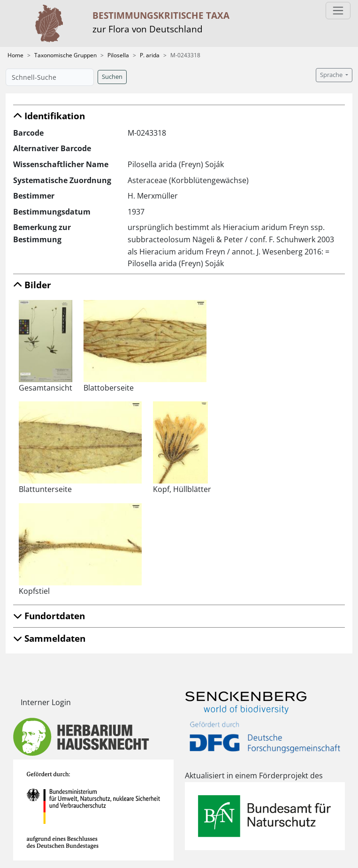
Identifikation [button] (49, 116)
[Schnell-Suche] (50, 77)
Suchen (112, 77)
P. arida (150, 55)
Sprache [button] (332, 75)
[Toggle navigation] (338, 11)
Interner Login (46, 702)
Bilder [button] (32, 285)
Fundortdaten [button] (49, 616)
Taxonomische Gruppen (65, 55)
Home (15, 55)
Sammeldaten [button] (49, 638)
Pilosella (118, 55)
